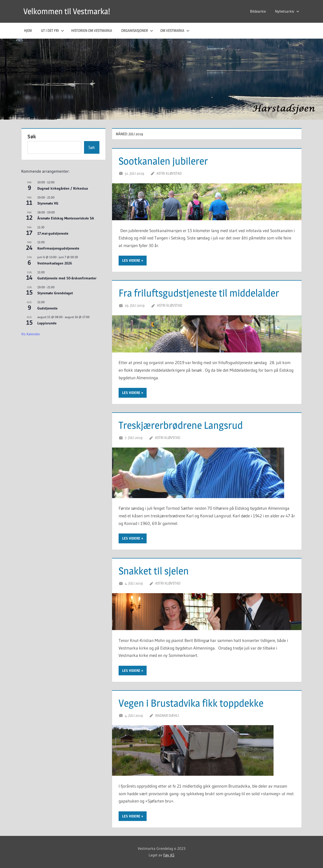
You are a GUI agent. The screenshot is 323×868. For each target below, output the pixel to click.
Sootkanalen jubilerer (163, 161)
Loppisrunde (47, 323)
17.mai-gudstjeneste (53, 233)
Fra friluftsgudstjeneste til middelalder (199, 293)
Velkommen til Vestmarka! (67, 11)
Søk (32, 137)
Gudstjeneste (47, 308)
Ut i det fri (52, 30)
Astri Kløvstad (169, 173)
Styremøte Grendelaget (55, 293)
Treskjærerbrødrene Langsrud (181, 425)
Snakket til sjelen (154, 571)
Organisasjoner (137, 30)
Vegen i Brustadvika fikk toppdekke (191, 703)
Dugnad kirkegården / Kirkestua (63, 188)
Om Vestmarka (175, 30)
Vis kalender (31, 334)
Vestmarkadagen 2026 (55, 263)
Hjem (28, 30)
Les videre (131, 260)
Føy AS (169, 855)
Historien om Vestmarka (92, 30)
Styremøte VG (48, 203)
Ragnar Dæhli (167, 715)
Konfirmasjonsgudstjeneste (58, 248)
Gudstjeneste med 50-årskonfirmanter (67, 278)
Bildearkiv (258, 11)
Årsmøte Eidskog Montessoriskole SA (66, 218)
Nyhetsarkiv (287, 11)
